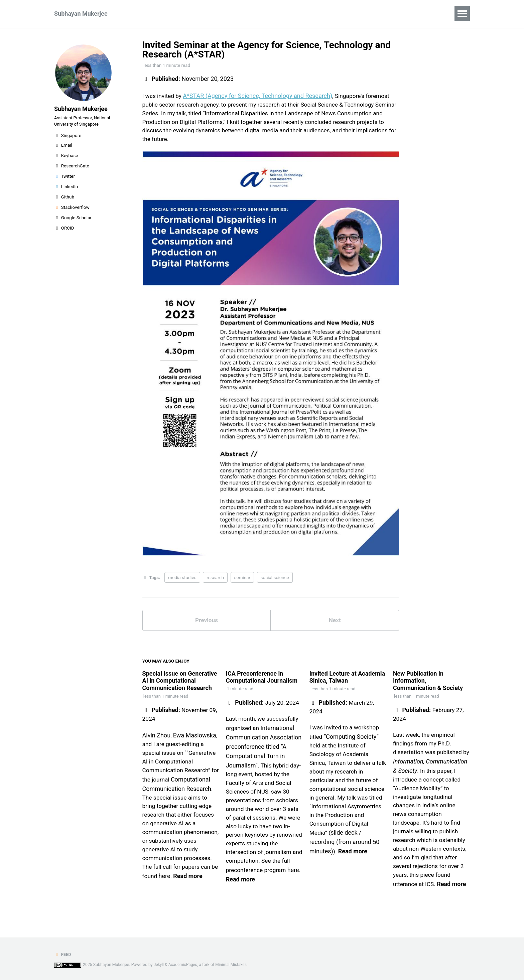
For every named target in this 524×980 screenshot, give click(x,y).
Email (63, 149)
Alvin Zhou (157, 739)
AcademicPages (184, 965)
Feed (63, 955)
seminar (242, 579)
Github (64, 201)
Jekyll (159, 965)
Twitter (64, 180)
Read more (197, 902)
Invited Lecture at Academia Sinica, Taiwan (347, 680)
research (215, 579)
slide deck (345, 849)
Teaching (181, 14)
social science (275, 579)
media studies (182, 579)
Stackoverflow (72, 211)
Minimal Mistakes (233, 965)
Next (335, 623)
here (173, 902)
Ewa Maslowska (195, 739)
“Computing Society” (352, 741)
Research (144, 14)
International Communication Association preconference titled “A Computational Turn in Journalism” (264, 750)
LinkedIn (66, 190)
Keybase (66, 159)
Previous (206, 623)
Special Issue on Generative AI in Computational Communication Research (180, 684)
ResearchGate (72, 170)
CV (209, 14)
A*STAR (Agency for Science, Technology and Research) (259, 96)
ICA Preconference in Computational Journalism (262, 680)
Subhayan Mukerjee (81, 14)
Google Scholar (73, 222)
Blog (231, 14)
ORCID (64, 232)
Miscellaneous (268, 14)
